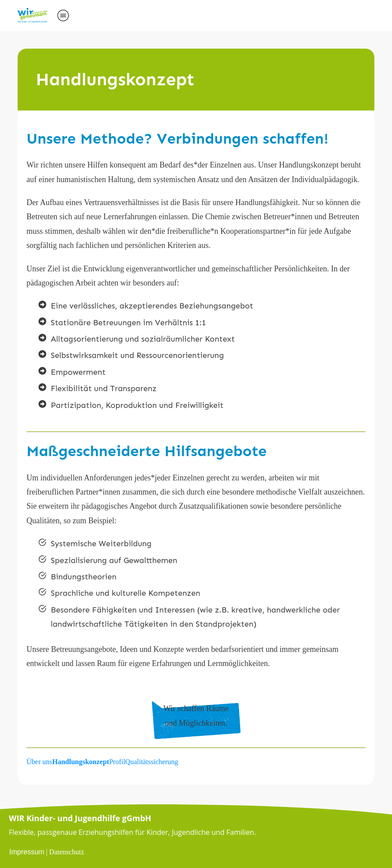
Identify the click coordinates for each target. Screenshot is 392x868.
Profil (117, 762)
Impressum (27, 852)
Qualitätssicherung (152, 762)
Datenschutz (66, 852)
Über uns (39, 762)
